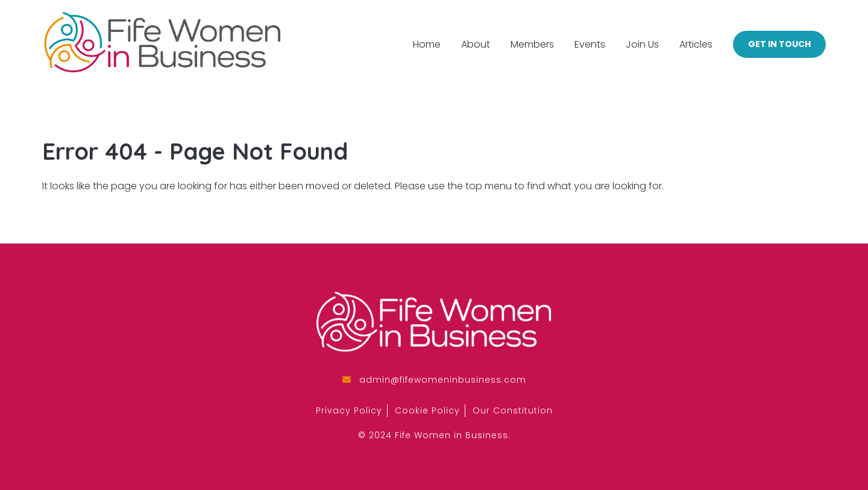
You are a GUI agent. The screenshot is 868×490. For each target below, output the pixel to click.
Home (427, 44)
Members (532, 44)
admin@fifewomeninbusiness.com (443, 380)
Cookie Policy (427, 410)
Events (590, 44)
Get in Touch (779, 44)
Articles (696, 44)
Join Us (642, 44)
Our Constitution (513, 410)
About (476, 44)
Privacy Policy (349, 410)
